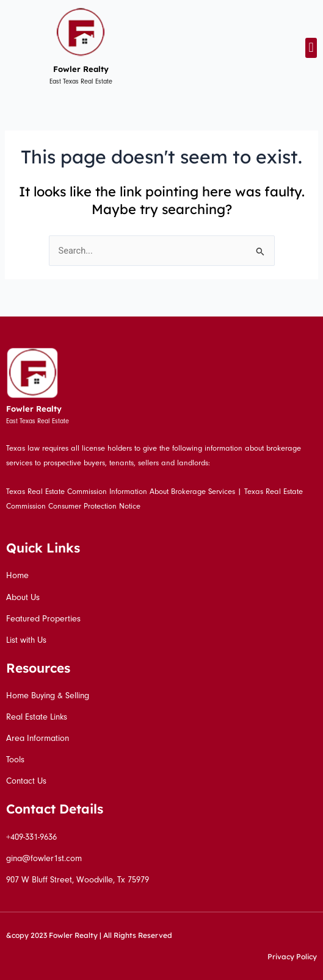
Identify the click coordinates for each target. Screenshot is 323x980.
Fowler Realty (81, 69)
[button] (311, 48)
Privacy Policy (292, 957)
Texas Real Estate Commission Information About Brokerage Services (121, 491)
